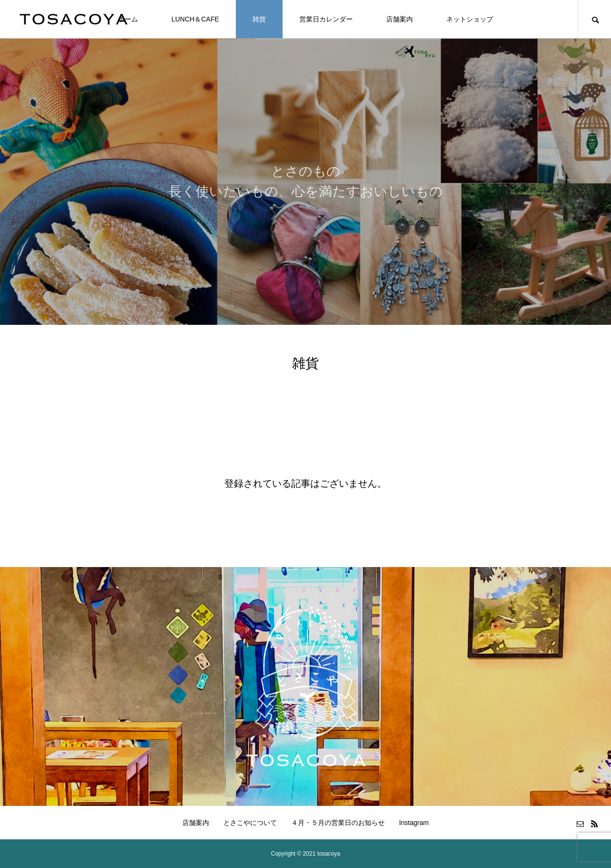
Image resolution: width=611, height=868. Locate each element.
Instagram (414, 823)
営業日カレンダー (326, 19)
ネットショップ (470, 19)
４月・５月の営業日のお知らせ (338, 823)
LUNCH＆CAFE (195, 19)
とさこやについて (250, 823)
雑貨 (259, 19)
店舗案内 (400, 19)
